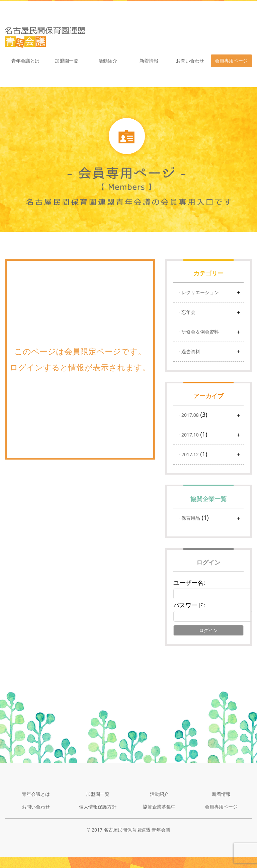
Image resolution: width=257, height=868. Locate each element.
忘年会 (188, 312)
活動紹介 (108, 61)
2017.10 (190, 435)
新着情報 (149, 61)
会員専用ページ (231, 61)
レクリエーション (200, 292)
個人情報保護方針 (98, 807)
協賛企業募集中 (159, 807)
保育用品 (191, 518)
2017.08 (190, 415)
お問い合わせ (190, 61)
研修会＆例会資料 (200, 332)
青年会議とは (25, 61)
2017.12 (190, 454)
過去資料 (191, 351)
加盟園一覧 (67, 61)
